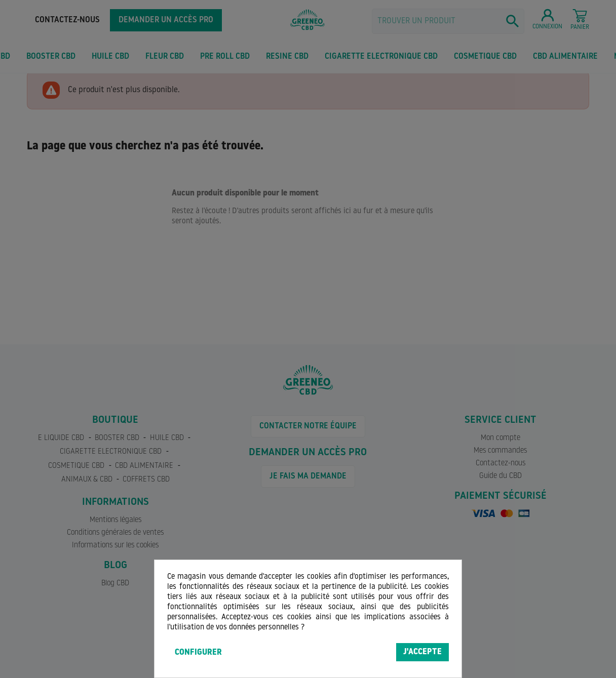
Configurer (198, 653)
